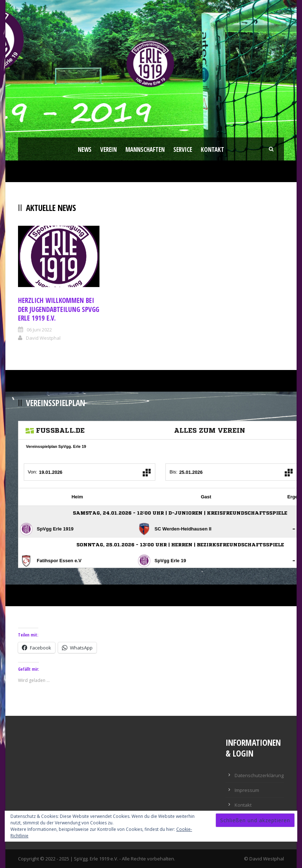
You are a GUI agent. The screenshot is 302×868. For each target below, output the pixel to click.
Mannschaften (145, 149)
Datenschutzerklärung (259, 775)
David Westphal (43, 338)
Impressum (247, 790)
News (85, 149)
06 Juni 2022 (39, 330)
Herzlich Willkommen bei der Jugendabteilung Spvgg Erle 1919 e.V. (59, 309)
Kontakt (212, 149)
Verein (108, 149)
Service (183, 149)
